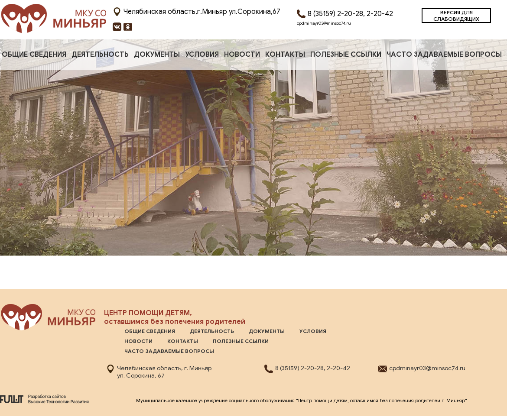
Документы (157, 55)
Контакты (285, 55)
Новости (242, 55)
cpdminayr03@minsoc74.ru (324, 23)
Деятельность (100, 55)
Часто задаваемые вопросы (444, 55)
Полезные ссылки (346, 55)
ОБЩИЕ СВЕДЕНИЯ (34, 55)
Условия (202, 55)
